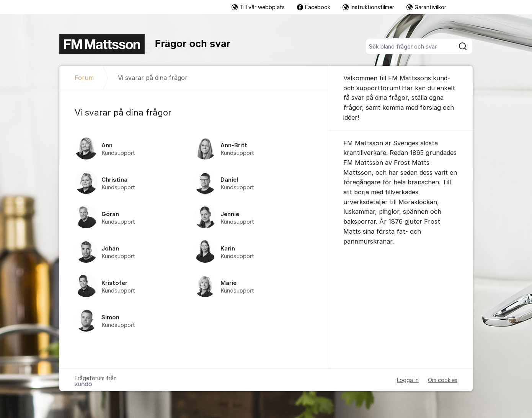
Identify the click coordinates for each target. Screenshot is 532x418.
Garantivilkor (426, 7)
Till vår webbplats (258, 7)
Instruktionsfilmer (368, 7)
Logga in (408, 380)
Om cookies (443, 380)
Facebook (314, 7)
